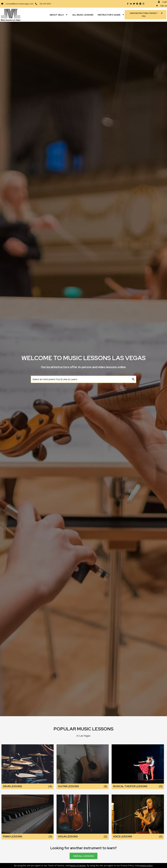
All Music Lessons (83, 15)
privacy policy (146, 865)
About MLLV (59, 15)
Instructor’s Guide (111, 15)
